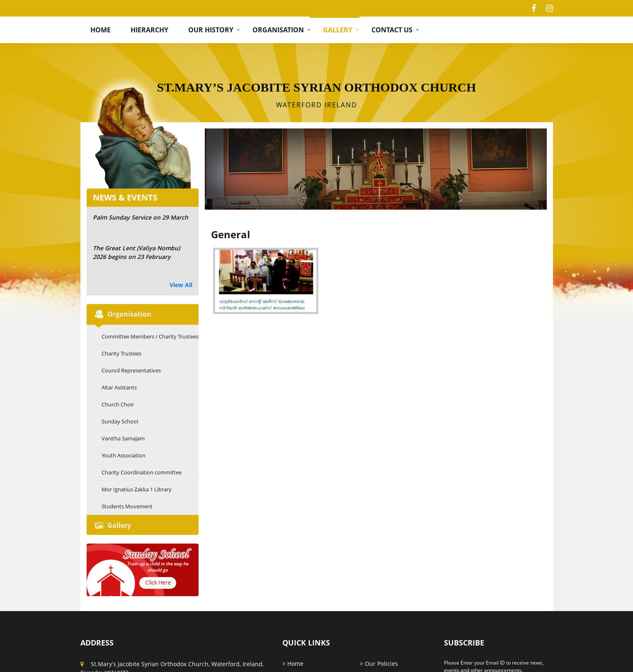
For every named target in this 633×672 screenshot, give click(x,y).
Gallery (338, 30)
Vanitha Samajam (123, 438)
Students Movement (127, 506)
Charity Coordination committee (142, 472)
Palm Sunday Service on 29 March (141, 217)
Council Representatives (131, 370)
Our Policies (379, 658)
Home (101, 30)
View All (181, 285)
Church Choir (118, 404)
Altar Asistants (119, 387)
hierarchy (149, 30)
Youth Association (124, 455)
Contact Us (392, 30)
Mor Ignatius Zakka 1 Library (137, 489)
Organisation (278, 30)
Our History (211, 30)
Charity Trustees (121, 353)
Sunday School (120, 421)
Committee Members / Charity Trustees (150, 336)
